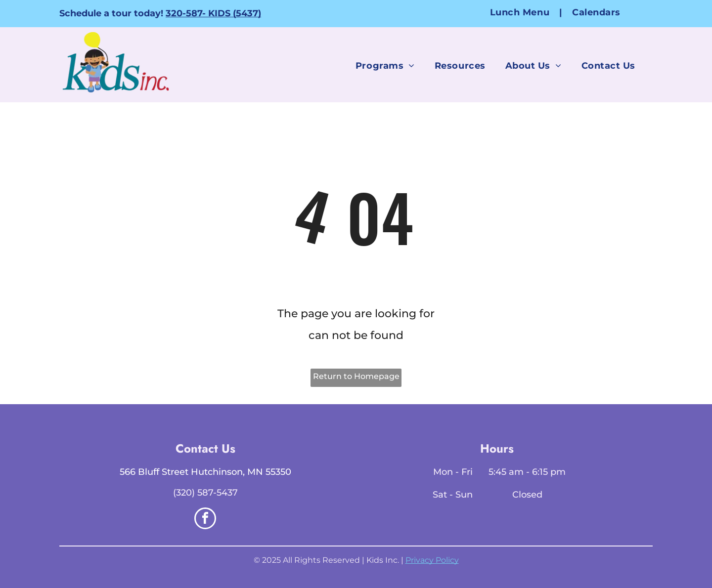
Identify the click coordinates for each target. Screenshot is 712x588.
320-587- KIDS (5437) (213, 13)
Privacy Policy (432, 560)
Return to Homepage (356, 376)
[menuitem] (521, 12)
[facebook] (205, 520)
